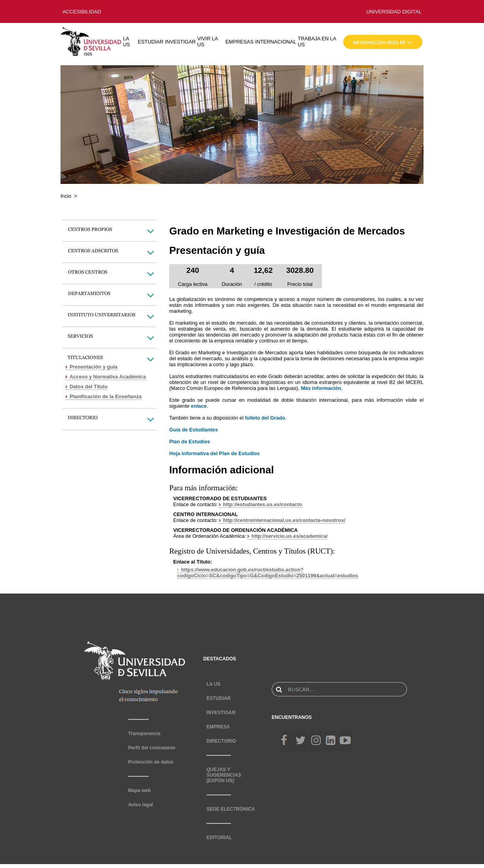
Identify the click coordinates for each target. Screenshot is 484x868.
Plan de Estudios (190, 442)
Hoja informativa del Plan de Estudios (215, 453)
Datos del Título (89, 387)
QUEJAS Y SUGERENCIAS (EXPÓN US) (224, 775)
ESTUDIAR (151, 42)
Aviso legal (141, 805)
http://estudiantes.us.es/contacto (263, 504)
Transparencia (144, 734)
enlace (199, 406)
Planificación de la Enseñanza (106, 396)
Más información (321, 388)
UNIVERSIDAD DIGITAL (394, 12)
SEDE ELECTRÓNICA (231, 809)
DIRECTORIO (221, 741)
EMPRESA (218, 727)
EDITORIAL (219, 838)
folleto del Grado (265, 418)
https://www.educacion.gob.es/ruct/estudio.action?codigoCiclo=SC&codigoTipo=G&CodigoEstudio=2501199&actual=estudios (268, 573)
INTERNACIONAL (276, 42)
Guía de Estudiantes (194, 430)
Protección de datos (151, 762)
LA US (127, 42)
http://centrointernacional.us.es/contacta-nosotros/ (284, 520)
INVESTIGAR (180, 42)
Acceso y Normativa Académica (108, 377)
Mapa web (139, 790)
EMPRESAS (239, 42)
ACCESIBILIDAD (82, 12)
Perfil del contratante (152, 748)
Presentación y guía (94, 367)
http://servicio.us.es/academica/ (290, 536)
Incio (66, 196)
